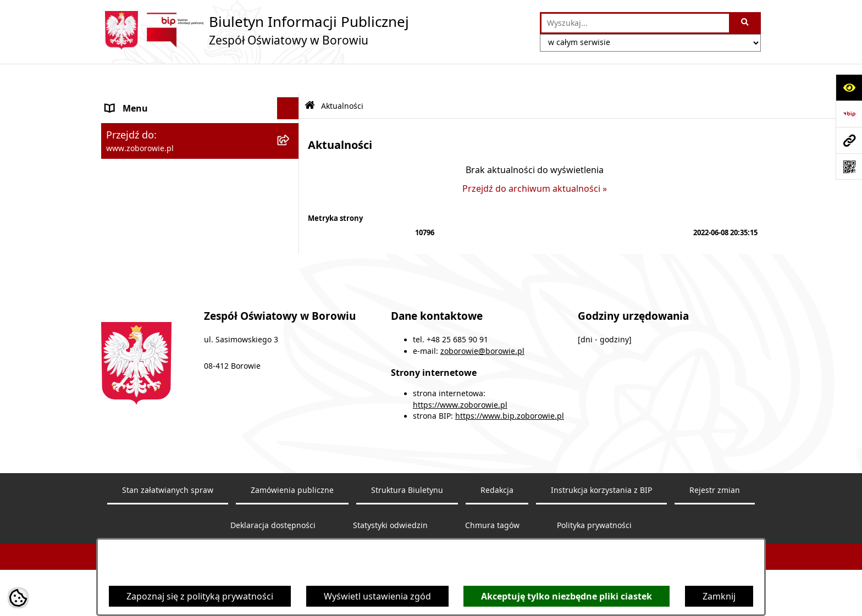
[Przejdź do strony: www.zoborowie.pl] (849, 140)
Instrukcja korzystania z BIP (601, 502)
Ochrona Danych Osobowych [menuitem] (167, 210)
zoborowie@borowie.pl (482, 364)
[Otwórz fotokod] (849, 167)
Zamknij (719, 596)
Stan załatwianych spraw (168, 502)
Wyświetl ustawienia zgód (377, 596)
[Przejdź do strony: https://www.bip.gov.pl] (849, 114)
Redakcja (497, 502)
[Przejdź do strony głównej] (255, 30)
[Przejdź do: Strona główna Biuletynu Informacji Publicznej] (310, 76)
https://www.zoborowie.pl (460, 418)
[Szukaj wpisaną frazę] (746, 23)
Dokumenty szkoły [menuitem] (144, 123)
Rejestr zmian (715, 502)
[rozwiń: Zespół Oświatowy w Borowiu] (291, 101)
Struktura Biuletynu (407, 502)
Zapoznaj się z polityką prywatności (200, 596)
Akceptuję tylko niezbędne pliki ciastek (567, 596)
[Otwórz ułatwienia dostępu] (849, 87)
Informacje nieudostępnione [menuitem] (165, 188)
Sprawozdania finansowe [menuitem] (158, 167)
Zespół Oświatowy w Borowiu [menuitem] (167, 101)
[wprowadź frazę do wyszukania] (635, 23)
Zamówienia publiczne (292, 502)
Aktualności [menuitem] (130, 145)
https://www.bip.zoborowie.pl (510, 429)
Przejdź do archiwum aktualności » (535, 158)
